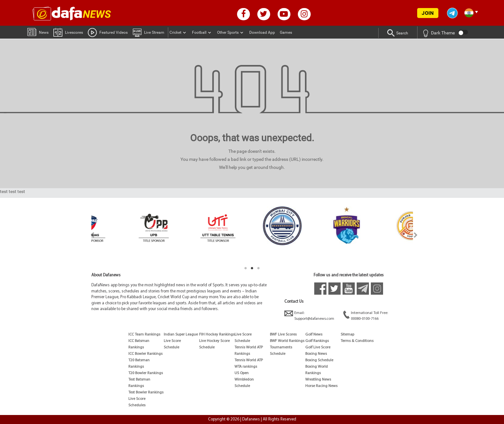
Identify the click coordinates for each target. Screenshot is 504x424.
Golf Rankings (317, 341)
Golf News (314, 335)
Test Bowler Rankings (146, 392)
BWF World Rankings (287, 341)
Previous (89, 235)
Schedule (171, 347)
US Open (242, 373)
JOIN (428, 13)
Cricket (175, 32)
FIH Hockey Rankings (217, 335)
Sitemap (347, 335)
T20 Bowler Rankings (146, 373)
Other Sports (228, 32)
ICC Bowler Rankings (145, 354)
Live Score (137, 399)
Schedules (137, 405)
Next (416, 235)
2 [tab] (252, 268)
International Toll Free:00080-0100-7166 (366, 315)
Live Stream (148, 32)
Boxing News (316, 354)
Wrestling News (318, 380)
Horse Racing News (321, 386)
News (38, 32)
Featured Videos (108, 32)
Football (199, 32)
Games (286, 32)
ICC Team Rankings (144, 335)
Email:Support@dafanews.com (309, 315)
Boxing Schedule (319, 360)
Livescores (68, 32)
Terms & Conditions (357, 341)
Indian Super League (181, 335)
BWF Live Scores (283, 335)
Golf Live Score (318, 347)
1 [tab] (246, 268)
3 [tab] (259, 268)
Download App (262, 32)
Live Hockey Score (214, 341)
